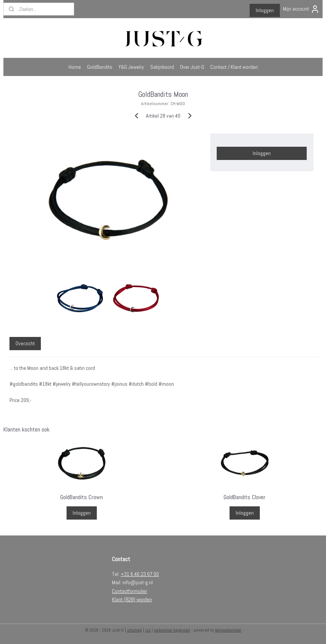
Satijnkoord (162, 67)
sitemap (134, 630)
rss (148, 630)
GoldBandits (100, 67)
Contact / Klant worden (234, 67)
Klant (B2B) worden (132, 599)
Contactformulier (130, 591)
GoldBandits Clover (245, 497)
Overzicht (25, 343)
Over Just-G (192, 67)
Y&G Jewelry (131, 67)
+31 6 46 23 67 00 (140, 574)
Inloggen (265, 10)
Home (75, 67)
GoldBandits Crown (81, 497)
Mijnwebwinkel (228, 630)
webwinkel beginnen (172, 630)
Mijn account (301, 9)
